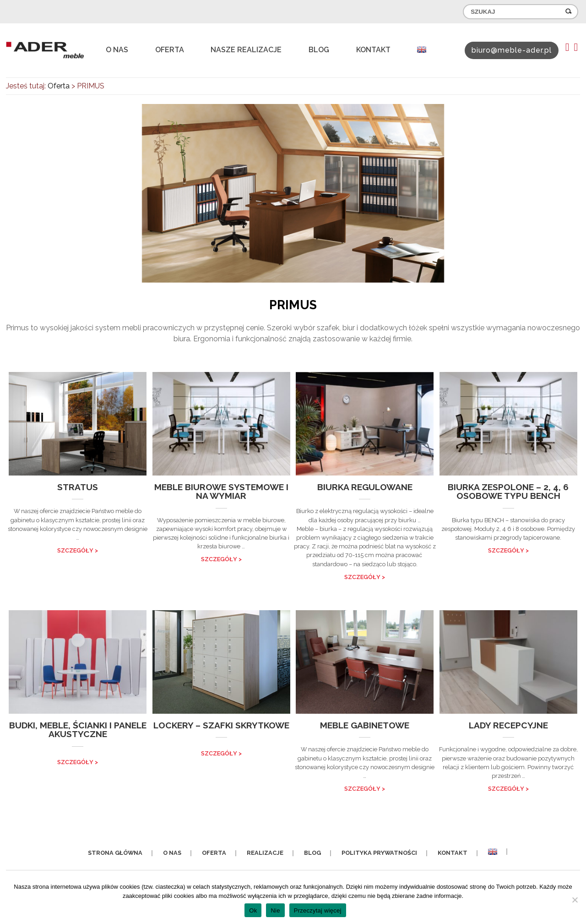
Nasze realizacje (246, 50)
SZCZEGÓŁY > (78, 550)
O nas (117, 50)
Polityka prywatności (379, 853)
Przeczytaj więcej (318, 910)
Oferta (170, 50)
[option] (293, 193)
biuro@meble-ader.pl (512, 50)
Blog (319, 50)
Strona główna (115, 853)
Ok (253, 910)
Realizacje (265, 853)
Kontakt (373, 50)
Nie (275, 910)
